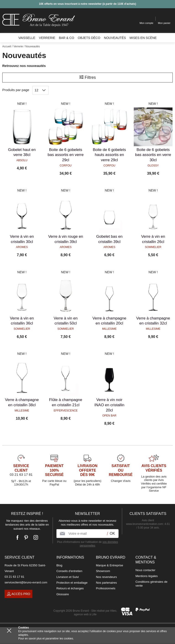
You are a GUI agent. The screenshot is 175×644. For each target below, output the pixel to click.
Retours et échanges (70, 588)
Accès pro (18, 594)
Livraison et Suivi (67, 577)
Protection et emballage (72, 583)
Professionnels (106, 588)
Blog (59, 565)
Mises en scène (143, 38)
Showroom (103, 571)
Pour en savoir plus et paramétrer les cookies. (46, 639)
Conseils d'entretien (69, 571)
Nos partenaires (106, 583)
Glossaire (63, 594)
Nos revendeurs (106, 577)
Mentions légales (147, 576)
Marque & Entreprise (109, 565)
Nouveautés (115, 38)
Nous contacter (145, 570)
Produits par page (16, 90)
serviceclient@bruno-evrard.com (26, 582)
